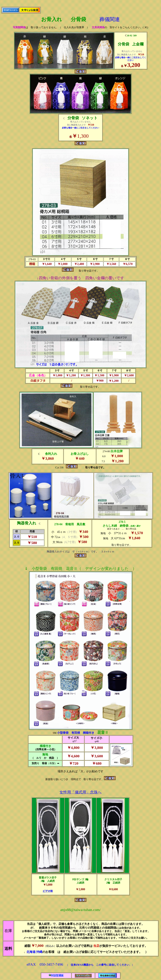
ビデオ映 (48, 891)
